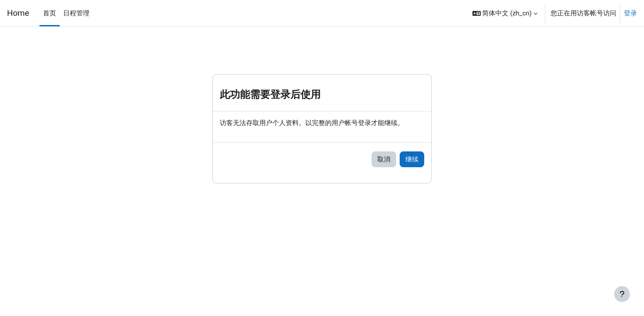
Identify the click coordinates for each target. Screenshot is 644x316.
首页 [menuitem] (50, 13)
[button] (505, 13)
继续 (412, 160)
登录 (630, 13)
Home (18, 13)
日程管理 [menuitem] (76, 13)
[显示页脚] (622, 294)
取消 (384, 160)
